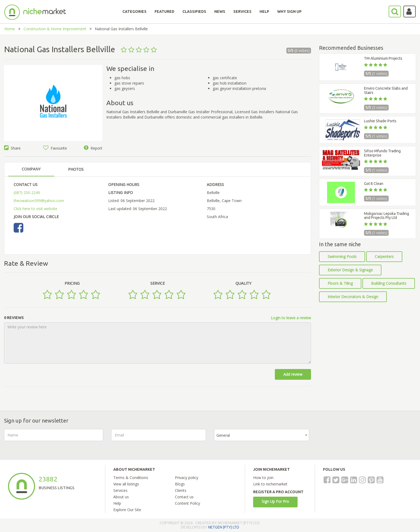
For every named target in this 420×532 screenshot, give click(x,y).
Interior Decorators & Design (353, 297)
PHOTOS (76, 169)
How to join (263, 478)
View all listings (126, 484)
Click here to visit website (35, 209)
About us (121, 497)
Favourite (55, 148)
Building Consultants (389, 283)
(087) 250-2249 (27, 193)
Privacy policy (187, 478)
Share (12, 148)
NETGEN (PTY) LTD (224, 527)
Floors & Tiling (340, 283)
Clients (181, 490)
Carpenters (384, 256)
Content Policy (187, 503)
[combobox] (262, 435)
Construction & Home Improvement (55, 29)
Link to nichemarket (270, 484)
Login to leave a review (291, 318)
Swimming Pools (342, 256)
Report (93, 148)
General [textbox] (223, 435)
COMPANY (31, 169)
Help (117, 503)
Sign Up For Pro (275, 501)
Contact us (184, 497)
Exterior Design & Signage (350, 270)
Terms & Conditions (131, 478)
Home (10, 29)
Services (120, 490)
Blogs (180, 484)
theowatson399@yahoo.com (39, 201)
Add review (293, 374)
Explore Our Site (127, 510)
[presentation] (358, 439)
